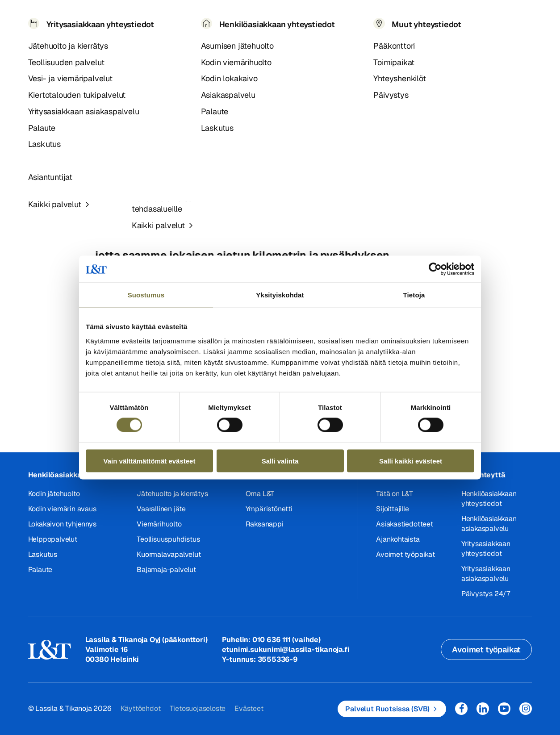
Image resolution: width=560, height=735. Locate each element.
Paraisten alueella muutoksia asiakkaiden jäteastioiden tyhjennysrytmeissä (216, 44)
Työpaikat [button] (312, 18)
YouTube (504, 709)
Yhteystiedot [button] (373, 18)
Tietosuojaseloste (198, 708)
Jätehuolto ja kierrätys (172, 494)
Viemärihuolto (159, 524)
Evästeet (249, 708)
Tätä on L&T (395, 494)
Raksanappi (265, 524)
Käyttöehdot (141, 708)
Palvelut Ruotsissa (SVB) (387, 709)
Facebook (461, 709)
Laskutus (43, 554)
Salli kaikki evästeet (411, 461)
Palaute (40, 570)
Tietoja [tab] (414, 295)
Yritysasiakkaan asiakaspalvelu (486, 574)
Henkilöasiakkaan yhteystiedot (489, 499)
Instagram (526, 709)
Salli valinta (280, 461)
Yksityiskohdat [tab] (280, 295)
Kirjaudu (501, 18)
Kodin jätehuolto (54, 494)
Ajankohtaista (398, 539)
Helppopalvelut (53, 539)
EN (435, 18)
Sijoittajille (392, 509)
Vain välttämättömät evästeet (150, 461)
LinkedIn (483, 709)
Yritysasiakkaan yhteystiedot (486, 549)
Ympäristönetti (269, 509)
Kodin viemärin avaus (62, 509)
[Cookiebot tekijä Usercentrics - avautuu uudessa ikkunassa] (435, 269)
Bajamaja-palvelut (166, 570)
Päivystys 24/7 (486, 594)
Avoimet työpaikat (405, 554)
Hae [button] (455, 18)
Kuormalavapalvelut (169, 554)
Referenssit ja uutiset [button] (164, 18)
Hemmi (32, 44)
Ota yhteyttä (483, 475)
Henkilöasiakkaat (59, 475)
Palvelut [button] (88, 18)
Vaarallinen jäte (161, 509)
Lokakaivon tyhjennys (62, 524)
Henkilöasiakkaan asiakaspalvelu (489, 524)
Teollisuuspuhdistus (168, 539)
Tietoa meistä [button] (249, 18)
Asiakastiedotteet (71, 44)
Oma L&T (260, 494)
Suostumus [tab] (146, 295)
